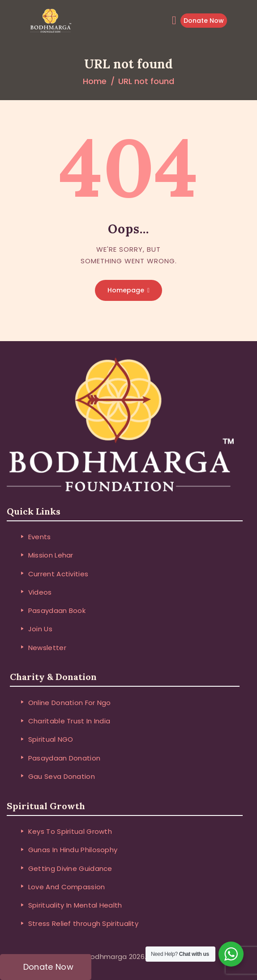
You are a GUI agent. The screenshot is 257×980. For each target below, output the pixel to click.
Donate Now (204, 21)
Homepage (126, 290)
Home (95, 81)
